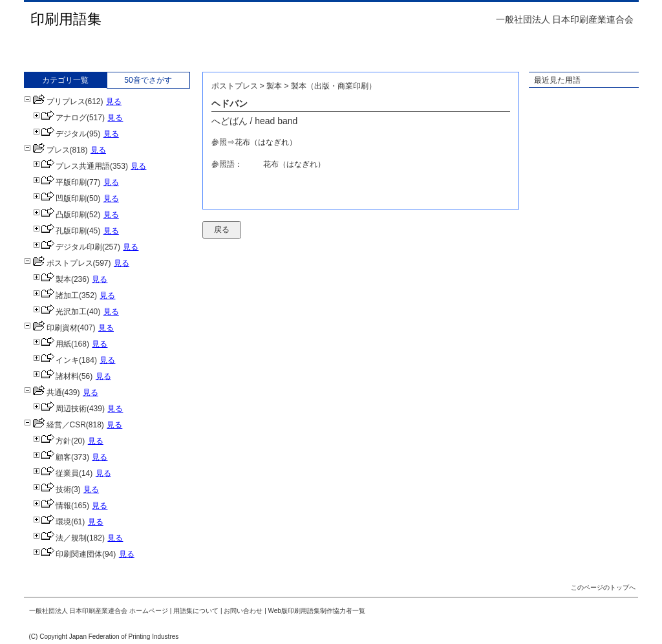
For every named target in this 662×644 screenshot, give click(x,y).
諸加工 (56, 295)
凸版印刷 (60, 215)
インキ (56, 360)
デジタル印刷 (68, 247)
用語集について (196, 611)
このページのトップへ (603, 587)
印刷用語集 (66, 19)
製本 (52, 279)
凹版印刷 (60, 199)
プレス (47, 150)
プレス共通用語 (71, 166)
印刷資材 (51, 328)
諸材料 (56, 376)
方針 (52, 441)
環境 (52, 522)
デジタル (60, 134)
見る (114, 102)
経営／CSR (55, 425)
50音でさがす (148, 80)
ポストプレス (59, 263)
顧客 (52, 457)
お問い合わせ (243, 611)
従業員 (56, 473)
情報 (52, 506)
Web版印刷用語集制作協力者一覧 (317, 611)
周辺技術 (60, 409)
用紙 (52, 344)
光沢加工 (60, 312)
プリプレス (55, 102)
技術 (52, 489)
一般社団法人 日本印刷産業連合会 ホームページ (99, 611)
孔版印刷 (60, 231)
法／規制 (60, 538)
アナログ (60, 118)
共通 (43, 392)
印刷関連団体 (68, 554)
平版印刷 (60, 182)
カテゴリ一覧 (65, 80)
